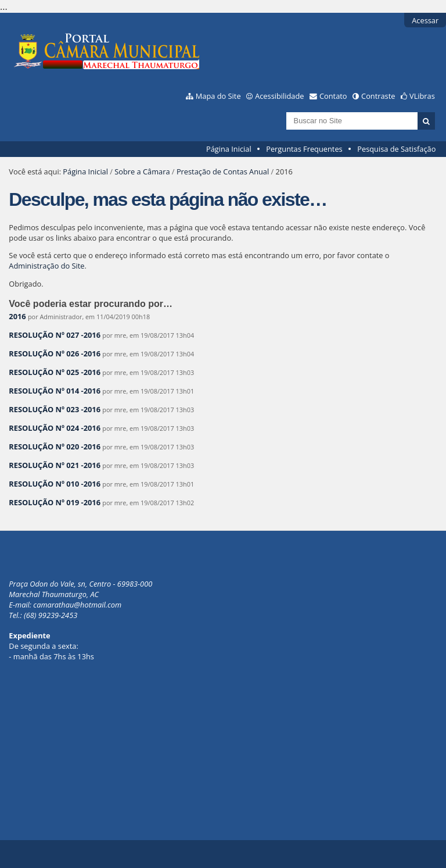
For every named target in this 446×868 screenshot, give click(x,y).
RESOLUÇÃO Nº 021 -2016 (55, 465)
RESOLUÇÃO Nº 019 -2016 (55, 502)
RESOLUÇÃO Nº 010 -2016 (55, 484)
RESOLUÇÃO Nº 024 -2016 (55, 428)
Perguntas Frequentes (304, 149)
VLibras (422, 96)
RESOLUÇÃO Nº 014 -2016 (55, 391)
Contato (333, 96)
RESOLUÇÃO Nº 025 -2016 (55, 372)
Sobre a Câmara (142, 172)
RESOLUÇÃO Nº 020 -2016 (55, 446)
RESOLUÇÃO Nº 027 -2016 (55, 335)
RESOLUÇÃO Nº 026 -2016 (55, 353)
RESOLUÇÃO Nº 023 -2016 (55, 409)
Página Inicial (229, 149)
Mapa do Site (218, 96)
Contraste (378, 96)
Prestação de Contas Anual (223, 172)
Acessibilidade (279, 96)
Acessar (425, 20)
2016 (17, 316)
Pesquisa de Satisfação (396, 149)
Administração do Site (46, 266)
